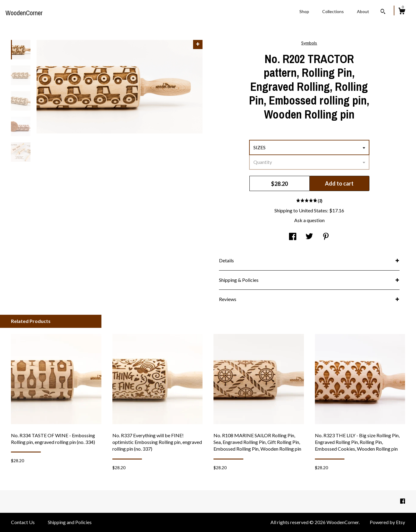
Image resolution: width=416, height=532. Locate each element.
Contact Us (23, 522)
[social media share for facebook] (293, 237)
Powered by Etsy (387, 522)
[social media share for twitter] (309, 237)
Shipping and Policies (70, 522)
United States (313, 210)
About (363, 11)
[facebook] (403, 501)
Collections (333, 11)
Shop (304, 11)
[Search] (383, 12)
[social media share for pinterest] (326, 237)
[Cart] (402, 12)
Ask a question (309, 220)
